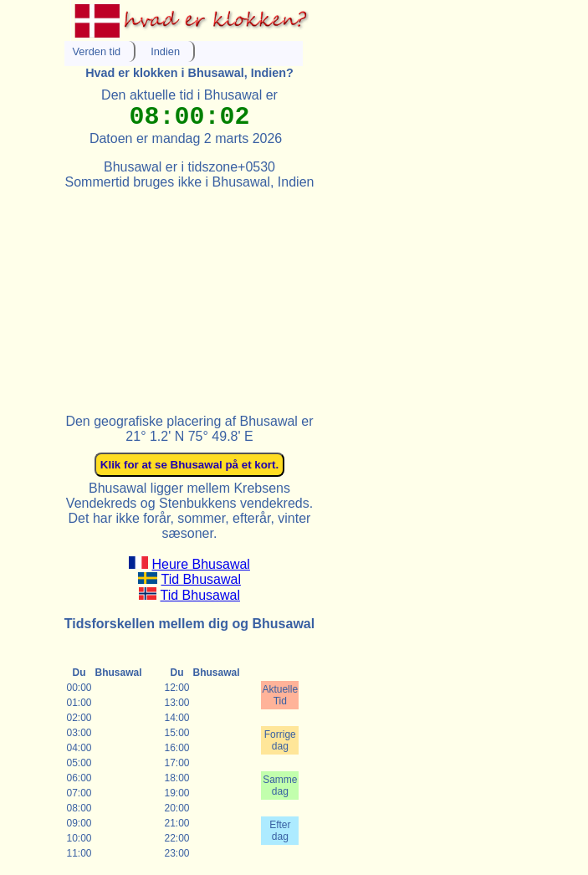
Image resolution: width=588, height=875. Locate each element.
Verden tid (97, 51)
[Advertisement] (190, 294)
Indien (165, 51)
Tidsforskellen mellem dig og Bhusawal (189, 624)
